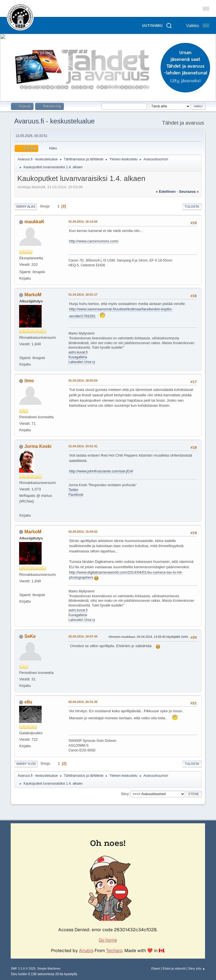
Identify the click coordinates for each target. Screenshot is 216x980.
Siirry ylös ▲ (197, 968)
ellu (28, 702)
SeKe (30, 636)
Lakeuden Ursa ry (82, 362)
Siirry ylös (26, 764)
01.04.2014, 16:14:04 (83, 222)
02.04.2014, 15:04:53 (83, 532)
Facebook (76, 495)
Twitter (73, 490)
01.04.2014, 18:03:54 (83, 381)
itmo (29, 381)
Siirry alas (26, 207)
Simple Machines (49, 968)
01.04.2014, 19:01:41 (83, 446)
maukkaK (34, 222)
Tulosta (192, 207)
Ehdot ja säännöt (174, 968)
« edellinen (166, 192)
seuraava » (189, 192)
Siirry (125, 794)
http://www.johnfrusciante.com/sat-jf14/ (101, 471)
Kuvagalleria (78, 357)
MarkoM (33, 295)
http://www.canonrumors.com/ (94, 241)
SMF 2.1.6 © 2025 (23, 968)
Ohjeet (156, 968)
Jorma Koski (38, 446)
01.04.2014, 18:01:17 (83, 295)
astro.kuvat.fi (78, 352)
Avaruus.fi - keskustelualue (54, 121)
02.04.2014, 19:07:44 (83, 636)
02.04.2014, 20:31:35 (83, 702)
